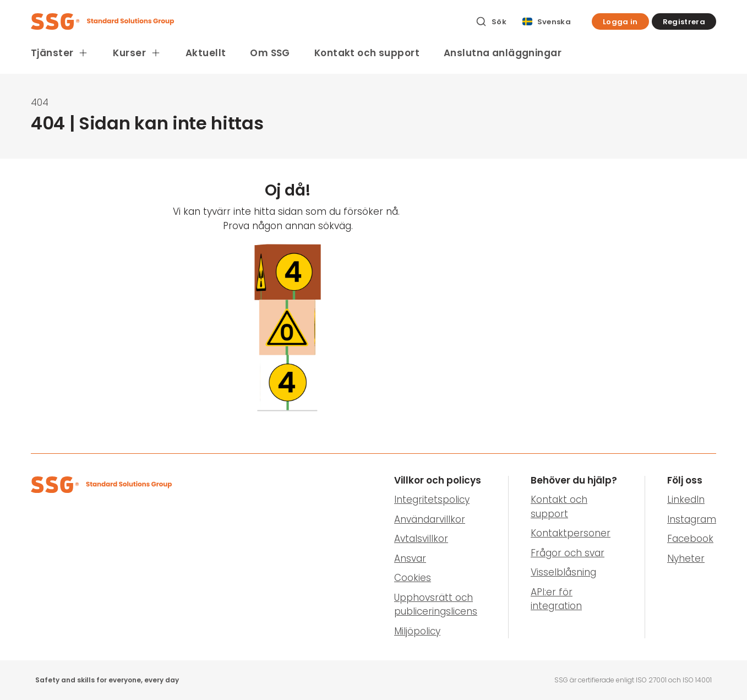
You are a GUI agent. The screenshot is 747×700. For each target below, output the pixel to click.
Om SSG (270, 53)
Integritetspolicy (432, 500)
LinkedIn (686, 500)
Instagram (692, 519)
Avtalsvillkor (421, 539)
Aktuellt (206, 53)
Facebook (690, 539)
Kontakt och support (367, 53)
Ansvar (410, 558)
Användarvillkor (430, 519)
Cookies (413, 578)
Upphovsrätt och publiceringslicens (436, 605)
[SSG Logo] (247, 21)
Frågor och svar (568, 553)
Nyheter (686, 558)
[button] (620, 21)
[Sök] (491, 21)
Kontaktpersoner (571, 533)
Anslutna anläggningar (503, 53)
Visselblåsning (563, 572)
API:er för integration (556, 599)
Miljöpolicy (417, 631)
